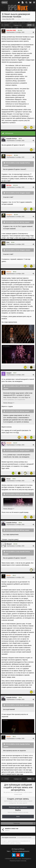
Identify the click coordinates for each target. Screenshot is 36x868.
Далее (30, 25)
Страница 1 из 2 (18, 25)
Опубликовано (15, 32)
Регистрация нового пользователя (18, 807)
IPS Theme (15, 849)
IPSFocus (22, 849)
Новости (28, 19)
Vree (8, 242)
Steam (29, 39)
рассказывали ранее (16, 62)
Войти (18, 817)
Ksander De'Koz (12, 139)
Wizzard (9, 544)
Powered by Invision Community (18, 861)
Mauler (22, 705)
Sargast (9, 373)
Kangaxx (22, 193)
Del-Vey (22, 222)
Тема (9, 851)
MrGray (22, 411)
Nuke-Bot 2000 (10, 19)
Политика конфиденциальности (21, 851)
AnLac (8, 479)
